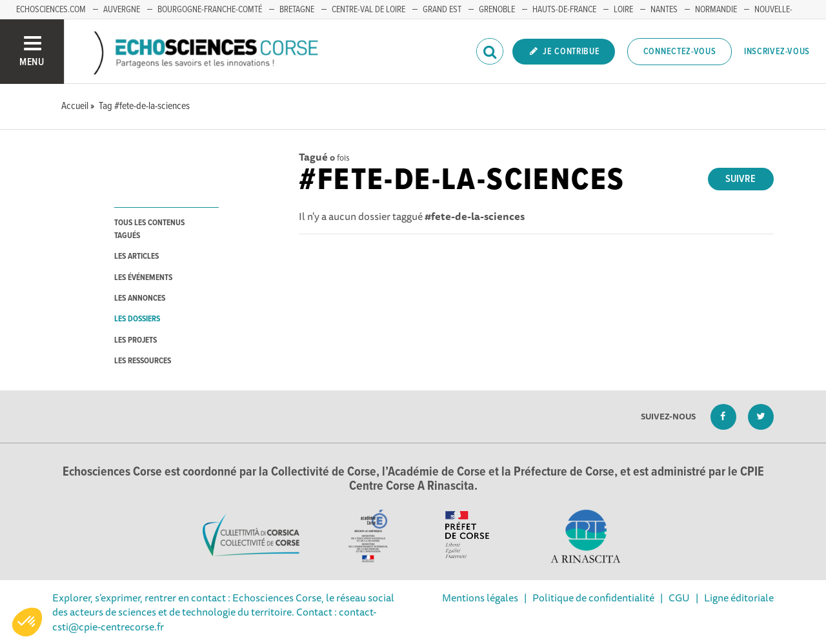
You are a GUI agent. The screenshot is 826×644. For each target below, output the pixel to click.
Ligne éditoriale (739, 598)
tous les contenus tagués (149, 229)
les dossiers (137, 319)
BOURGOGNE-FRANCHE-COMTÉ (210, 10)
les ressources (143, 361)
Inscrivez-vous (777, 52)
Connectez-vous (680, 52)
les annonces (140, 298)
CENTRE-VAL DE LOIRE (368, 10)
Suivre (740, 179)
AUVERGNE (122, 10)
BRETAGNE (297, 10)
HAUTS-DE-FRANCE (564, 10)
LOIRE (623, 10)
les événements (143, 278)
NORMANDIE (716, 10)
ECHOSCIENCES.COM (51, 10)
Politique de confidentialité (593, 598)
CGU (679, 598)
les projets (136, 340)
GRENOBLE (497, 10)
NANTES (664, 10)
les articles (136, 257)
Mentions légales (480, 598)
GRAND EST (442, 10)
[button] (27, 622)
